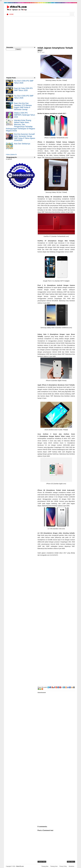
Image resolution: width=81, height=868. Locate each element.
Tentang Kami (54, 866)
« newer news (42, 862)
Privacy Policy (63, 866)
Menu (72, 14)
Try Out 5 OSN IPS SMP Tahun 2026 (24, 82)
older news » (71, 862)
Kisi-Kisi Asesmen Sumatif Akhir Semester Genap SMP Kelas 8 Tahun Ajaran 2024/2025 (25, 137)
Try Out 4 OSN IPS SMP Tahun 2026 (24, 97)
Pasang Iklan (45, 866)
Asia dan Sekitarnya (22, 144)
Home (11, 14)
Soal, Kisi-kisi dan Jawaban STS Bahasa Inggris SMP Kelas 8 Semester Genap (23, 106)
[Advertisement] (40, 32)
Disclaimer (72, 866)
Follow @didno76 (11, 155)
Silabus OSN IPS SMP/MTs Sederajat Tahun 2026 (25, 115)
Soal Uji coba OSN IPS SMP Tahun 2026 (23, 89)
